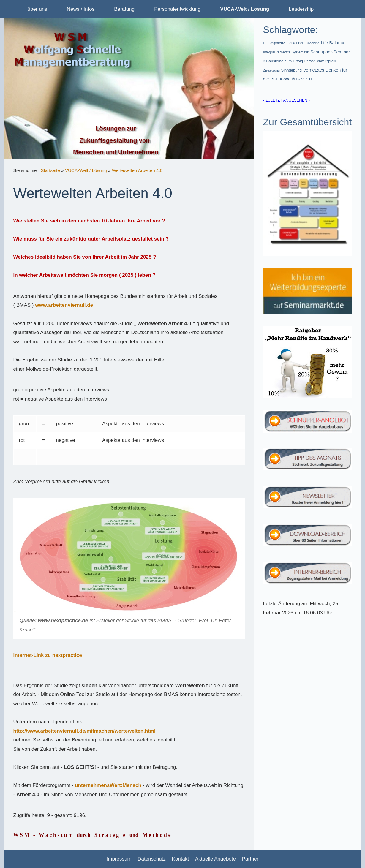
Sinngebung (291, 70)
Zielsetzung (271, 70)
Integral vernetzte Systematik (286, 52)
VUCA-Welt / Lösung (86, 170)
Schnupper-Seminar (330, 52)
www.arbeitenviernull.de (64, 305)
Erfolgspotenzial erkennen (284, 43)
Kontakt (181, 859)
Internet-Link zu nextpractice (48, 655)
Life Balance (333, 43)
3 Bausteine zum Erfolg (283, 61)
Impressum (119, 859)
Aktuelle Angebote (215, 859)
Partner (250, 859)
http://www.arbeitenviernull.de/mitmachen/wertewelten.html (84, 731)
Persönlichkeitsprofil (320, 61)
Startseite (50, 170)
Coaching (312, 43)
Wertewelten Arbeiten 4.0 (137, 170)
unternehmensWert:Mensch (108, 785)
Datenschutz (152, 859)
